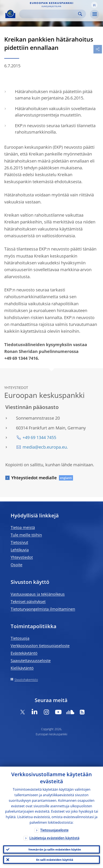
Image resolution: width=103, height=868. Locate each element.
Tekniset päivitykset (28, 602)
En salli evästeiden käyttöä (55, 860)
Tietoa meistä (23, 527)
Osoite (16, 565)
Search (80, 14)
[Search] (49, 14)
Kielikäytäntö (22, 668)
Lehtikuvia (20, 550)
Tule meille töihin (26, 535)
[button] (94, 5)
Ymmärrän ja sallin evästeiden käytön (55, 849)
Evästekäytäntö (24, 653)
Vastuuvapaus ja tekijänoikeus (38, 594)
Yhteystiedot (22, 557)
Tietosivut (19, 542)
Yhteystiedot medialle (34, 478)
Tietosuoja (20, 638)
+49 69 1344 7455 (39, 437)
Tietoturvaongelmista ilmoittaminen (43, 609)
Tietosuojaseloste (54, 830)
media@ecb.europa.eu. (45, 447)
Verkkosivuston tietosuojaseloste (40, 646)
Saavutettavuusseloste (31, 661)
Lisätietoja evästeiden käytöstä (54, 838)
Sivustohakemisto (26, 680)
